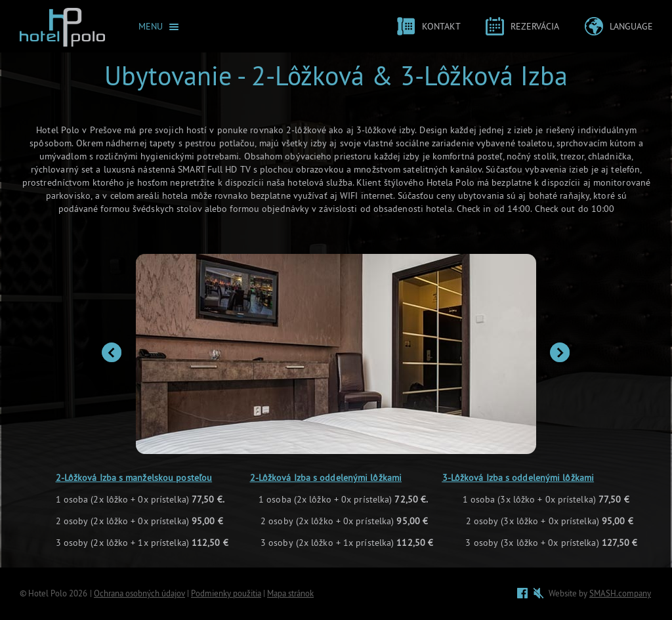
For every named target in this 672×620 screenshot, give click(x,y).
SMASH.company (620, 593)
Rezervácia (535, 27)
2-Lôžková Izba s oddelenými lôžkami (326, 478)
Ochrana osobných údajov (139, 593)
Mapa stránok (290, 593)
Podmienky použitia (226, 593)
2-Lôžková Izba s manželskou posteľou (134, 478)
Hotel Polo (48, 593)
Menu (151, 27)
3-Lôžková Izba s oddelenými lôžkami (518, 478)
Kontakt (441, 27)
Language (631, 27)
